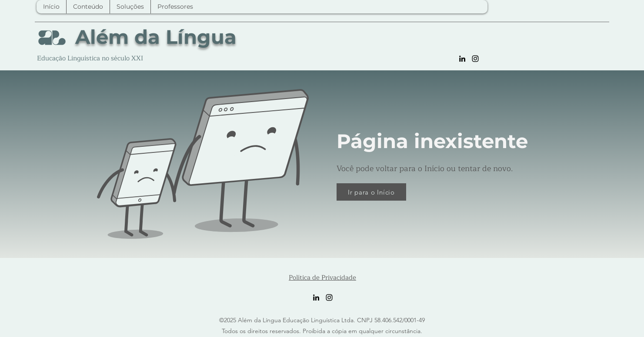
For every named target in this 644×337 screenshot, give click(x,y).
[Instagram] (475, 59)
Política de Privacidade (322, 278)
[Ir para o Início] (371, 192)
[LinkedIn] (462, 59)
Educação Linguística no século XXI (90, 58)
